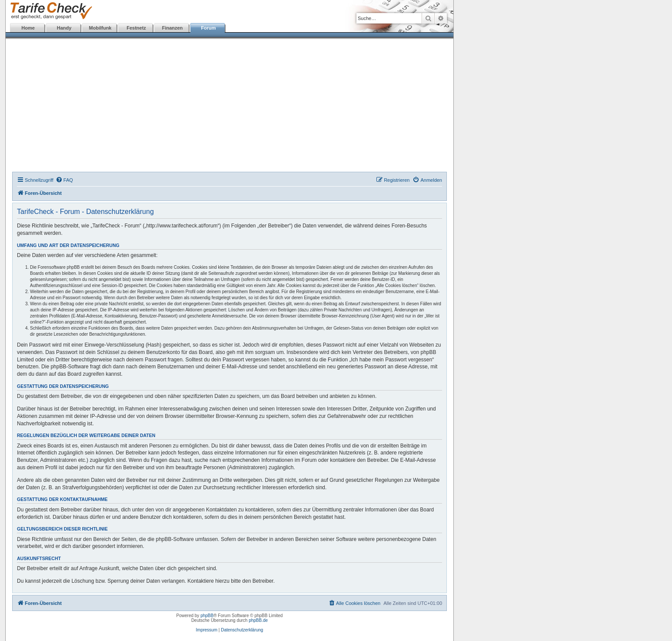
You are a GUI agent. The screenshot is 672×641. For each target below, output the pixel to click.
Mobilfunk (100, 28)
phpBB (207, 616)
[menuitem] (64, 180)
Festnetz (136, 28)
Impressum (207, 630)
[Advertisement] (230, 107)
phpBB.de (258, 620)
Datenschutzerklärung (242, 630)
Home (28, 28)
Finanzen (173, 28)
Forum (208, 28)
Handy (64, 28)
